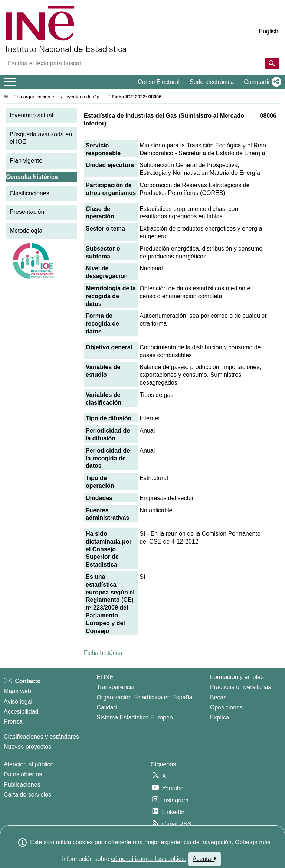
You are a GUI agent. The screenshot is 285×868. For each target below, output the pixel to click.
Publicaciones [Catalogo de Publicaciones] (22, 785)
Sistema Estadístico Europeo (135, 717)
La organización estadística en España (58, 97)
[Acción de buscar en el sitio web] (272, 63)
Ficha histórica (103, 653)
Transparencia (115, 687)
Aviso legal (18, 701)
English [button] (269, 31)
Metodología (26, 231)
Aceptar (205, 859)
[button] (261, 82)
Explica (220, 717)
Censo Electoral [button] (159, 82)
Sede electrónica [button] (212, 82)
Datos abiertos (23, 774)
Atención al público (29, 764)
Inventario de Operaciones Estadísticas (106, 97)
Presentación (27, 212)
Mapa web (17, 691)
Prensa (13, 722)
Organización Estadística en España (144, 697)
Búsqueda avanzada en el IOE (41, 138)
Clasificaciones (30, 193)
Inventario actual (31, 115)
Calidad (107, 707)
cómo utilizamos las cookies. (149, 859)
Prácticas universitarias (241, 687)
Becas (218, 697)
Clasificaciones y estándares (41, 737)
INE (8, 97)
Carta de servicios (27, 795)
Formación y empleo (237, 677)
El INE (105, 677)
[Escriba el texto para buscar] (136, 63)
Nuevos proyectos (27, 747)
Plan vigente (26, 161)
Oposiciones (226, 707)
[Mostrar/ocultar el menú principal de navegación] (11, 82)
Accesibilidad (21, 712)
